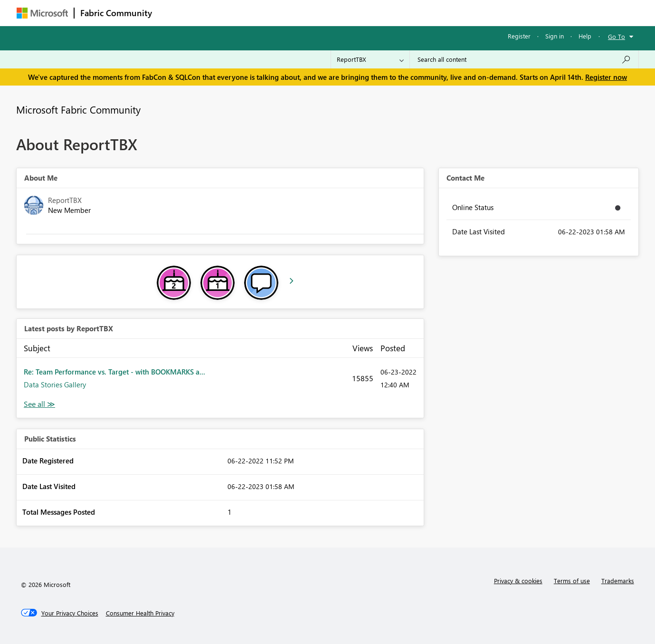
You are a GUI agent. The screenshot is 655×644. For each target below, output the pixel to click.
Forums (174, 13)
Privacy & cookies (518, 581)
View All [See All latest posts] (39, 404)
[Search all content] (524, 59)
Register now (606, 77)
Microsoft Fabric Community (78, 109)
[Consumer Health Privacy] (140, 613)
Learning (376, 13)
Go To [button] (617, 36)
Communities (297, 13)
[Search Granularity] (370, 59)
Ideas (254, 13)
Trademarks (618, 581)
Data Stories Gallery (55, 384)
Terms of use (572, 581)
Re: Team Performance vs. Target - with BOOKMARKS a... (114, 372)
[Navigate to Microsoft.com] (42, 13)
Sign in (555, 36)
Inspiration (215, 13)
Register (519, 36)
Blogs (339, 13)
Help (585, 36)
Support (416, 13)
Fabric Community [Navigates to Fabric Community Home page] (116, 13)
